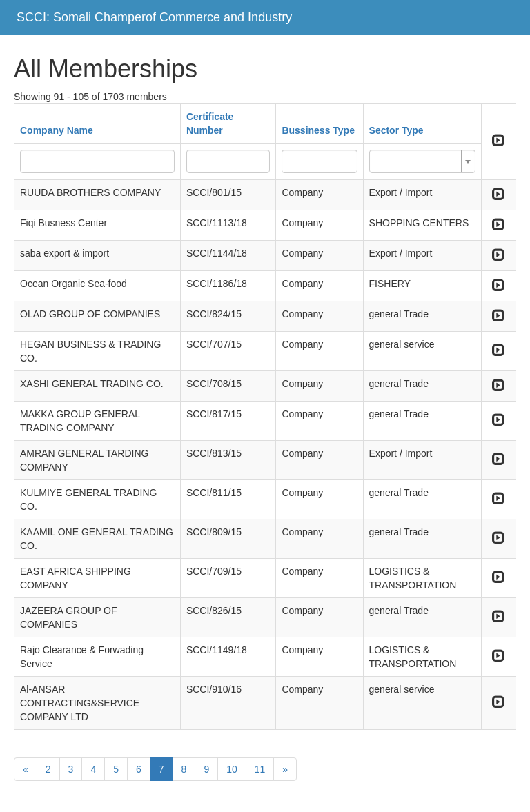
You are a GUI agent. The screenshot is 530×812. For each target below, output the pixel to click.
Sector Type (396, 130)
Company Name (57, 130)
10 (232, 769)
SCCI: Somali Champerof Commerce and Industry (154, 17)
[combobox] (422, 161)
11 (260, 769)
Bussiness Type (318, 130)
